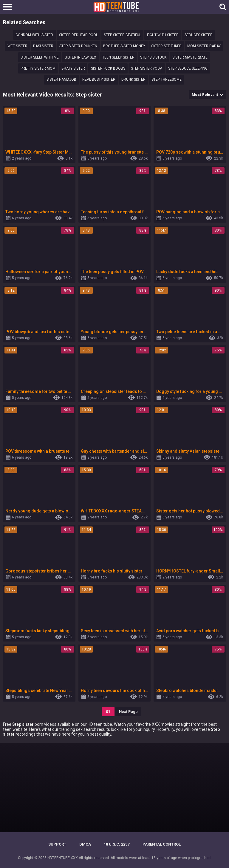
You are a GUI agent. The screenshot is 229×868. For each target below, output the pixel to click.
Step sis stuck (153, 57)
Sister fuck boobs (108, 68)
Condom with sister (34, 35)
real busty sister (99, 79)
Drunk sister (133, 79)
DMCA (85, 844)
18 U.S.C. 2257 (117, 844)
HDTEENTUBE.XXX (63, 858)
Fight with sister (163, 35)
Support (57, 844)
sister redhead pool (78, 35)
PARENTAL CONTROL (162, 844)
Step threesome (167, 79)
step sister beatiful (122, 35)
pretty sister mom (38, 68)
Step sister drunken (78, 46)
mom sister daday (204, 46)
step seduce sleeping (188, 68)
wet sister (17, 46)
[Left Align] (9, 7)
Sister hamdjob (61, 79)
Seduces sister (199, 35)
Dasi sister (43, 46)
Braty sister (73, 68)
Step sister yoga (147, 68)
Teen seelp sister (118, 57)
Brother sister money (124, 46)
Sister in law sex (81, 57)
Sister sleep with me (40, 57)
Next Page (128, 712)
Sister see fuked (166, 46)
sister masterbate (190, 57)
